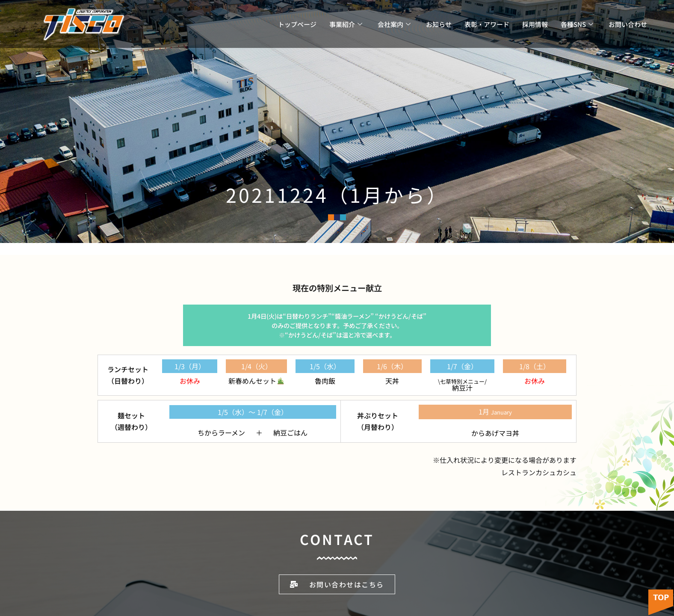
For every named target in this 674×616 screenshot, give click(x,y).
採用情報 (535, 24)
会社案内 (394, 24)
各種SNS (577, 24)
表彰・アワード (487, 24)
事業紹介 (346, 24)
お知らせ (439, 24)
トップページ (297, 24)
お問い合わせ (628, 24)
